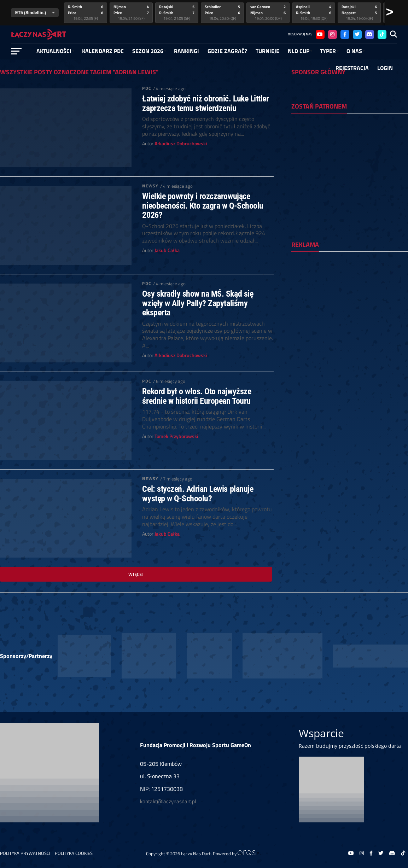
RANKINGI (186, 51)
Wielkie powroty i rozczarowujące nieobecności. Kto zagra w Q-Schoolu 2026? (203, 206)
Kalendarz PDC (103, 51)
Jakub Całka (167, 250)
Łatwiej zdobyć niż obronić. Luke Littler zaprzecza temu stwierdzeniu (205, 103)
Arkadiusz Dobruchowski (181, 144)
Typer (328, 51)
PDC (147, 88)
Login (385, 68)
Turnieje (267, 51)
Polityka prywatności (25, 853)
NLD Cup (299, 51)
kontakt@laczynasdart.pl (168, 801)
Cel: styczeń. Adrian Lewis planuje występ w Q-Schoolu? (198, 494)
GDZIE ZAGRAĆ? (227, 51)
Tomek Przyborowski (176, 436)
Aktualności (54, 51)
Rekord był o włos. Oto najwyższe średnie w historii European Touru (197, 396)
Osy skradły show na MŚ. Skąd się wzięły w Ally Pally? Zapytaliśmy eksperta (198, 303)
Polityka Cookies (74, 853)
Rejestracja (352, 68)
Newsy (150, 186)
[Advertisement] (350, 303)
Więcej (136, 574)
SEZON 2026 (148, 51)
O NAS (354, 51)
